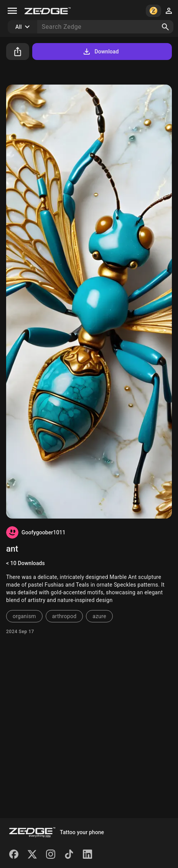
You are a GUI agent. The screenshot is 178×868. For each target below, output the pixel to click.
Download (100, 52)
